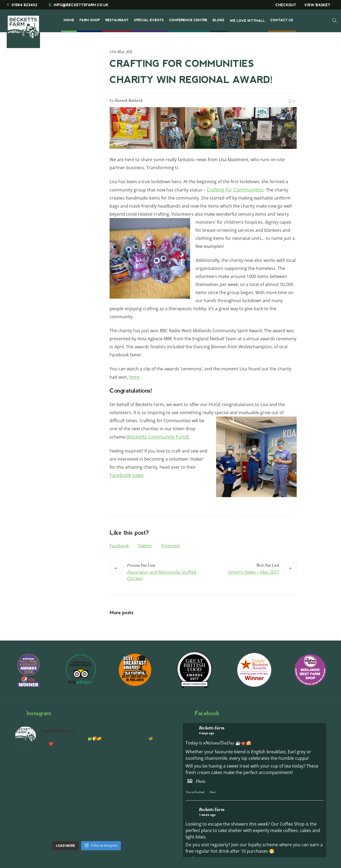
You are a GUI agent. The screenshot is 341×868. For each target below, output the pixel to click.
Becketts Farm (212, 728)
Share (213, 792)
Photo (195, 781)
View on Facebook (195, 792)
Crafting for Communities (235, 190)
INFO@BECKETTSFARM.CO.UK (79, 5)
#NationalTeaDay (219, 743)
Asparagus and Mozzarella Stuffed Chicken (162, 575)
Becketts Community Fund (157, 437)
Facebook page (126, 475)
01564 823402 (22, 5)
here (134, 377)
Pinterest (171, 546)
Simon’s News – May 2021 (254, 572)
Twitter (145, 546)
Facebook (119, 546)
